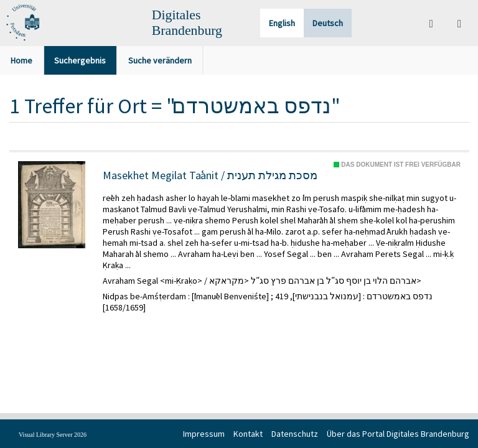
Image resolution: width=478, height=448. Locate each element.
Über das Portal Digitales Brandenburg (398, 434)
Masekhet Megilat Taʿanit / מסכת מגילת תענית (210, 175)
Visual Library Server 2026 (53, 435)
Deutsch (328, 23)
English (282, 23)
